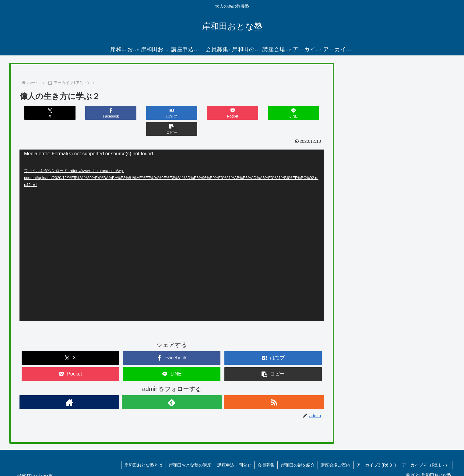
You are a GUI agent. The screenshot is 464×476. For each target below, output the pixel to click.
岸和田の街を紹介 (297, 449)
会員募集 (265, 449)
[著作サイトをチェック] (69, 386)
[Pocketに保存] (197, 113)
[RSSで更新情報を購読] (274, 386)
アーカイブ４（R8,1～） (425, 449)
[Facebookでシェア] (96, 113)
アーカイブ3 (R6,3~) (376, 449)
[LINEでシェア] (248, 113)
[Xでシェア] (45, 113)
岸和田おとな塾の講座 (188, 449)
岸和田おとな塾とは (141, 449)
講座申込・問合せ (233, 449)
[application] (172, 219)
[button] (299, 113)
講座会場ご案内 (335, 449)
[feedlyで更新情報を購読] (172, 386)
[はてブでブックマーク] (146, 113)
